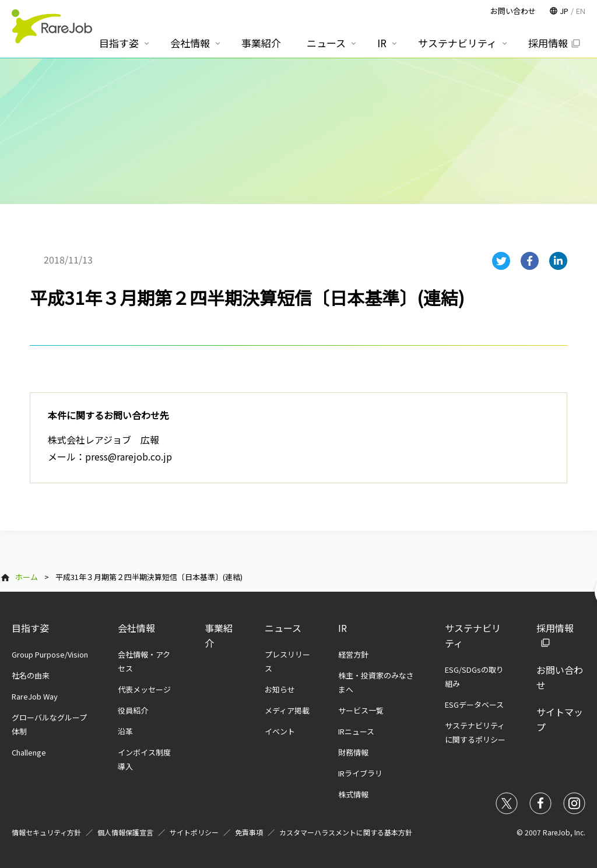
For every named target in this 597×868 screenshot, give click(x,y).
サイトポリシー (194, 832)
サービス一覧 (361, 710)
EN (581, 11)
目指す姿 (30, 628)
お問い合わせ (513, 11)
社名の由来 (31, 675)
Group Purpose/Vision (50, 654)
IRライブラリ (360, 773)
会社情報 (136, 628)
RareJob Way (35, 696)
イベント (280, 731)
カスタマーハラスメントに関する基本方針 (346, 832)
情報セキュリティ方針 (46, 832)
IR (343, 628)
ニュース (283, 628)
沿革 (125, 731)
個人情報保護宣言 (125, 832)
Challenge (29, 752)
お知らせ (280, 689)
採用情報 (548, 43)
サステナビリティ (457, 43)
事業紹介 (261, 43)
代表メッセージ (144, 689)
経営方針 (353, 654)
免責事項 (249, 832)
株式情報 (353, 794)
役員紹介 (133, 710)
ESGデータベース (474, 704)
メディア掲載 (287, 710)
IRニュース (356, 731)
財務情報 (353, 752)
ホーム (27, 577)
